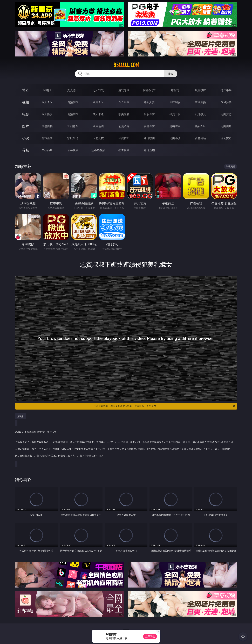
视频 (26, 102)
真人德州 (73, 90)
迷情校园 (149, 138)
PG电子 (47, 90)
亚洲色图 (73, 126)
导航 (26, 150)
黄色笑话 (200, 138)
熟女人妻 (149, 102)
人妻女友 (98, 138)
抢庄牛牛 (226, 90)
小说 (26, 138)
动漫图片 (124, 126)
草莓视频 (73, 150)
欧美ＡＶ (98, 102)
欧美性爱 (124, 114)
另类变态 (226, 114)
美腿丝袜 (149, 126)
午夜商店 (47, 150)
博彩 (26, 90)
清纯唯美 (175, 126)
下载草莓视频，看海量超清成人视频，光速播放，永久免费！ (165, 406)
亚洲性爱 (47, 114)
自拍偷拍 (73, 102)
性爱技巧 (226, 138)
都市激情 (47, 138)
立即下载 (150, 636)
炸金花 (175, 90)
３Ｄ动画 (124, 102)
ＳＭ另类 (226, 102)
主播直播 (200, 102)
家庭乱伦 (73, 138)
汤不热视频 (98, 150)
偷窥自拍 (47, 126)
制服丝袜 (149, 114)
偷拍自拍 (73, 114)
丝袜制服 (175, 102)
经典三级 (175, 114)
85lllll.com (126, 65)
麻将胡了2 (149, 90)
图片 (26, 126)
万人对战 (98, 90)
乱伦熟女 (200, 114)
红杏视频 (124, 150)
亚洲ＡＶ (47, 102)
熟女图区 (200, 126)
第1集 (21, 416)
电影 (26, 114)
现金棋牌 (200, 90)
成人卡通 (98, 114)
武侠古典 (124, 138)
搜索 (171, 74)
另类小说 (175, 138)
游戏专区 (124, 90)
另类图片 (226, 126)
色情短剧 (149, 150)
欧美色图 (98, 126)
